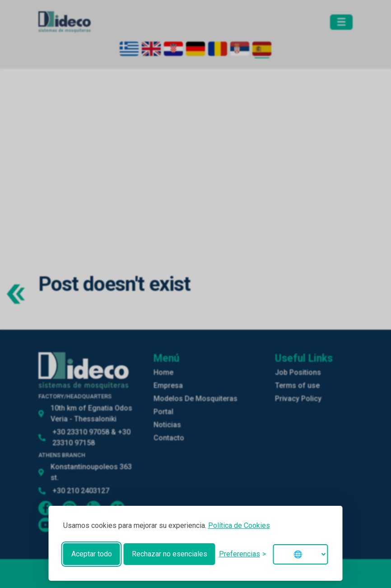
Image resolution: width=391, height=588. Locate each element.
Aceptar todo (92, 554)
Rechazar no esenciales (170, 554)
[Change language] (301, 554)
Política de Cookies (239, 525)
